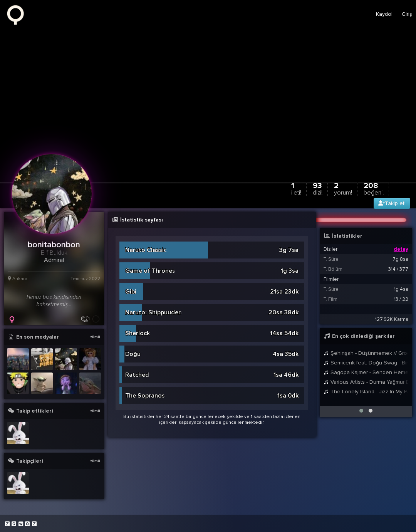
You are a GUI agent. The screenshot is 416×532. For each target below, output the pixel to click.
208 (374, 189)
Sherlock (138, 333)
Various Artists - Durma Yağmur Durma (366, 382)
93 (318, 189)
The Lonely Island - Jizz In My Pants (366, 392)
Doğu (133, 354)
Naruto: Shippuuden (153, 312)
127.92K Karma (392, 319)
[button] (361, 411)
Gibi (131, 292)
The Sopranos (145, 396)
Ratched (137, 375)
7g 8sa (400, 259)
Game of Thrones (150, 271)
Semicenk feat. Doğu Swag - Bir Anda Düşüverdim (366, 363)
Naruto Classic (146, 250)
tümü (95, 337)
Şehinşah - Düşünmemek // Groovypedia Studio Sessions (366, 353)
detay (401, 249)
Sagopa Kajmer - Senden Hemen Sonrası (366, 372)
